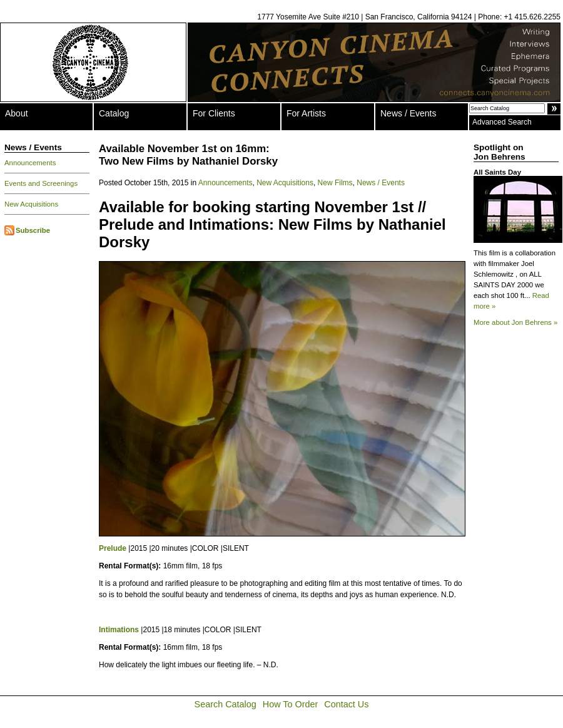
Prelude (113, 548)
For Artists (306, 113)
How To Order (291, 704)
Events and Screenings (41, 183)
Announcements (30, 163)
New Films (335, 183)
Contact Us (346, 704)
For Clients (214, 113)
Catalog (114, 113)
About (17, 113)
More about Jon (515, 322)
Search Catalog (226, 704)
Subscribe (33, 230)
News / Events (408, 113)
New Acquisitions (31, 204)
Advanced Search (502, 122)
